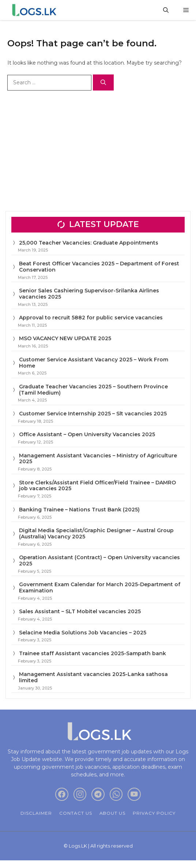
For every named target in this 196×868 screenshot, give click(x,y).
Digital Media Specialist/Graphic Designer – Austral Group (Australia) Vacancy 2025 (96, 533)
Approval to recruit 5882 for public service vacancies (91, 318)
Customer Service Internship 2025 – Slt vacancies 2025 (93, 414)
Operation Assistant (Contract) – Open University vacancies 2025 (99, 560)
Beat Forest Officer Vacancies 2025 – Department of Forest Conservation (99, 267)
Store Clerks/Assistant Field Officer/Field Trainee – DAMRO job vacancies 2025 (97, 486)
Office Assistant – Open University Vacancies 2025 (87, 434)
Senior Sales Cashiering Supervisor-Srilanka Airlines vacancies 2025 (89, 294)
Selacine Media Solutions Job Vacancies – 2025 (83, 633)
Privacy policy (154, 813)
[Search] (103, 83)
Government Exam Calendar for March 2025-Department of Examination (100, 587)
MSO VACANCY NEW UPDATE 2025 (65, 338)
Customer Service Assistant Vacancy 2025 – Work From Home (94, 363)
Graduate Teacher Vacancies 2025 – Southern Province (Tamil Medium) (93, 390)
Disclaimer (36, 813)
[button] (166, 10)
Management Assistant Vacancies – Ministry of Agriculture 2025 (98, 459)
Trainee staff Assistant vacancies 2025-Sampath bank (93, 653)
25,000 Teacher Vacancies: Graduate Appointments (89, 243)
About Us (113, 813)
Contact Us (76, 813)
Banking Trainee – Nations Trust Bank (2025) (79, 510)
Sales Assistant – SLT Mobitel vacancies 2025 (80, 611)
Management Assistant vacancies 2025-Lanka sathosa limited (93, 677)
